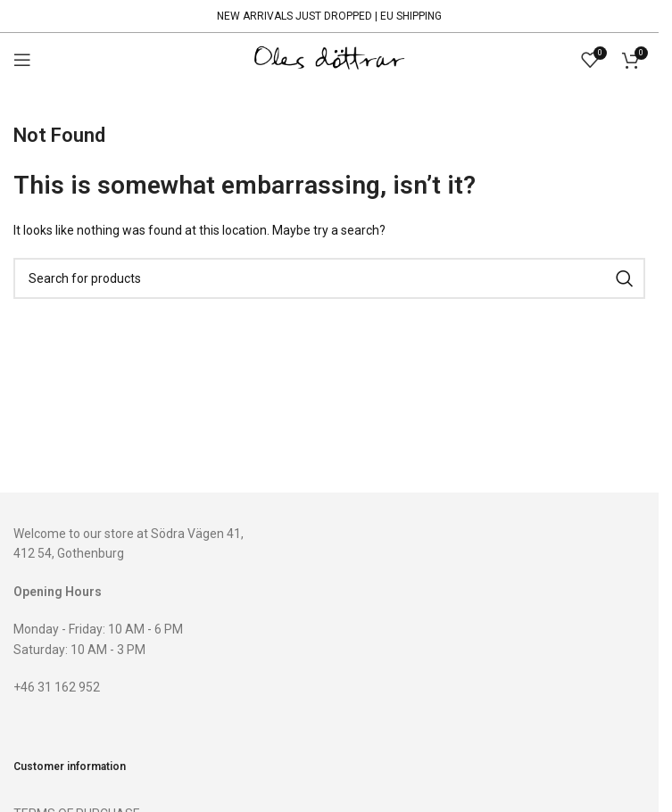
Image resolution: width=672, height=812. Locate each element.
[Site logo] (329, 59)
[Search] (329, 278)
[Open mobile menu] (22, 60)
